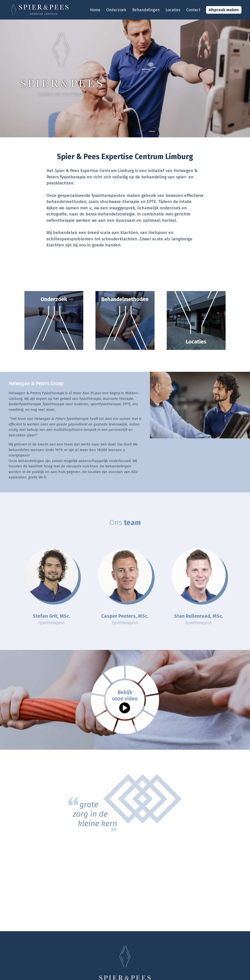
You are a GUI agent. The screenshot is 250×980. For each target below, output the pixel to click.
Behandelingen (146, 10)
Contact (193, 10)
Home (95, 10)
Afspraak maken (224, 10)
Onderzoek (116, 10)
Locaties (173, 10)
